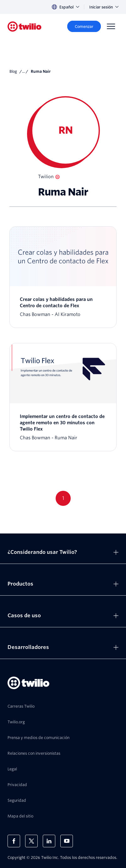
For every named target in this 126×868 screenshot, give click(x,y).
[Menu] (111, 26)
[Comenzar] (84, 26)
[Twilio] (25, 27)
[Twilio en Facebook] (14, 841)
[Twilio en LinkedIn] (49, 841)
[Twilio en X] (31, 841)
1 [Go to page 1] (63, 498)
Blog (13, 71)
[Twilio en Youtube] (67, 841)
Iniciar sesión (104, 7)
